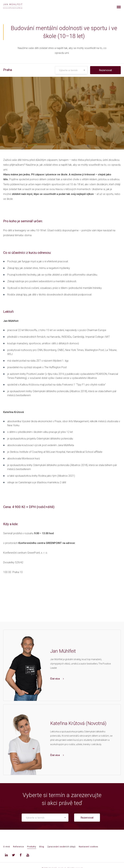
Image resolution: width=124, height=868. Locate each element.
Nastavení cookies (88, 847)
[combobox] (71, 70)
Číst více (57, 679)
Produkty (32, 847)
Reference (18, 847)
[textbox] (71, 70)
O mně (7, 847)
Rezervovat (105, 70)
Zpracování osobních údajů (61, 847)
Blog (42, 847)
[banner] (17, 6)
